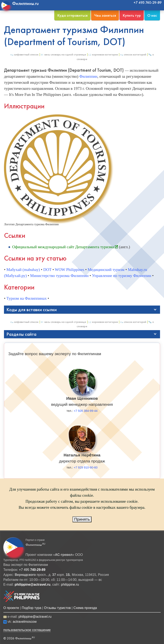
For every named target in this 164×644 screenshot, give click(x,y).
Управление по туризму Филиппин (121, 276)
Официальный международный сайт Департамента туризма (63, 247)
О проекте (11, 608)
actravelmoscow (25, 622)
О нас (152, 15)
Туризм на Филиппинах (27, 298)
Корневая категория (103, 55)
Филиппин (88, 76)
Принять (82, 519)
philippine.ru (70, 584)
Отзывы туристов (57, 608)
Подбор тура (31, 608)
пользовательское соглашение (27, 630)
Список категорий (133, 55)
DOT (47, 270)
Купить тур (132, 15)
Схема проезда (85, 608)
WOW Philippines (69, 270)
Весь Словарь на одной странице (63, 55)
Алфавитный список (24, 55)
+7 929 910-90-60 (86, 467)
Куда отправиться (72, 15)
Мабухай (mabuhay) (23, 270)
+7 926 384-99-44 (86, 411)
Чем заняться (105, 15)
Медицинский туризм (106, 270)
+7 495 (32, 570)
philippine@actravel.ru (35, 617)
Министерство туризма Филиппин (59, 276)
